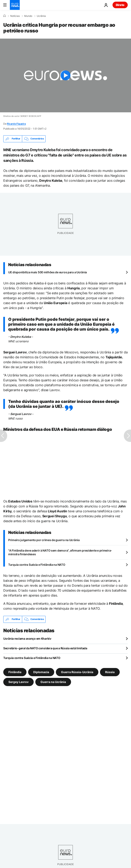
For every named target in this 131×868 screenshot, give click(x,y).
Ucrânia (41, 16)
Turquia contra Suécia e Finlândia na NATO (37, 565)
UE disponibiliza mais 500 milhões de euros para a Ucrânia (48, 272)
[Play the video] (65, 75)
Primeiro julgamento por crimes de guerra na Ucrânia (44, 540)
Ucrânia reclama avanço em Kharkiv (27, 639)
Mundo (28, 16)
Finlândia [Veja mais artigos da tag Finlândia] (15, 672)
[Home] (5, 16)
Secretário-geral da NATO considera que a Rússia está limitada (45, 648)
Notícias (15, 16)
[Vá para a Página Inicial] (15, 5)
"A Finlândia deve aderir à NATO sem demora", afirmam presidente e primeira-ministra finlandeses (60, 552)
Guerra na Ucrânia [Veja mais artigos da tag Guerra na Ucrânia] (53, 682)
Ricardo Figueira (16, 124)
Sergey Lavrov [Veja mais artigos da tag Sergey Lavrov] (18, 682)
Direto (120, 5)
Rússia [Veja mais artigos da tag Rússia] (110, 672)
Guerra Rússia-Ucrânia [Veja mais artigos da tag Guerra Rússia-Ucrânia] (77, 672)
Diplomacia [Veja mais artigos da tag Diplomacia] (41, 672)
